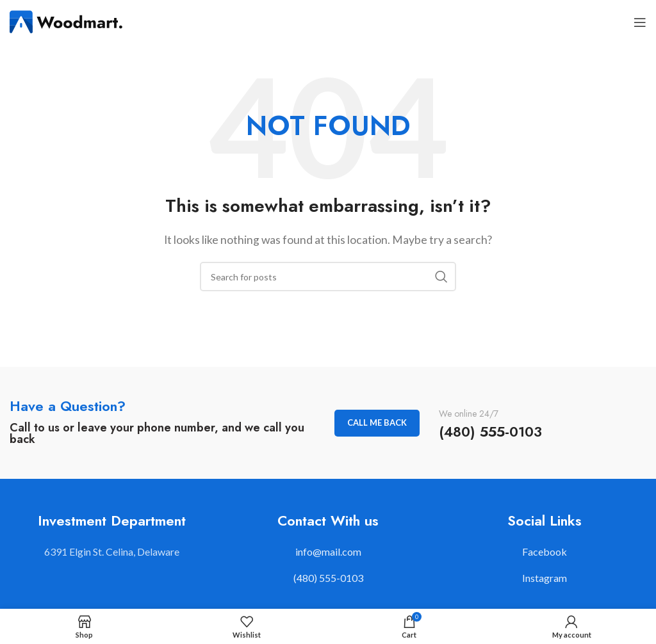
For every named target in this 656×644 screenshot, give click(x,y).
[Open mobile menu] (640, 22)
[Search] (328, 277)
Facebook (545, 551)
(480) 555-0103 (328, 578)
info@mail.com (328, 551)
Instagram (545, 578)
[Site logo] (67, 21)
